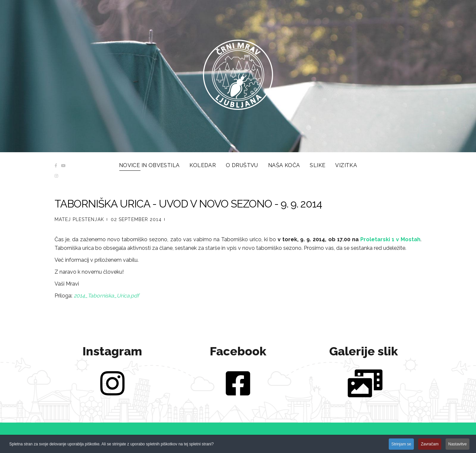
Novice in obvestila (149, 165)
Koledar (203, 165)
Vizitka (346, 165)
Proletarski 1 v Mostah (390, 239)
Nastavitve (457, 445)
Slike (317, 165)
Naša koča (284, 165)
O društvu (242, 165)
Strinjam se (401, 445)
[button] (57, 433)
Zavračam (430, 445)
